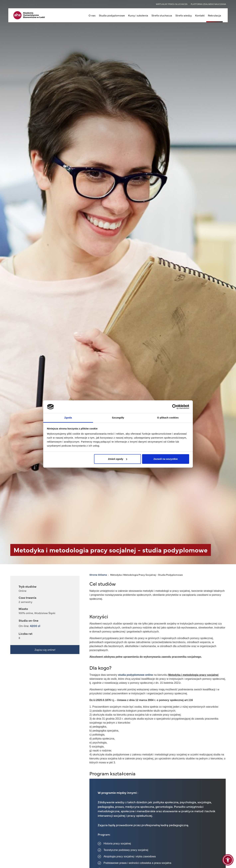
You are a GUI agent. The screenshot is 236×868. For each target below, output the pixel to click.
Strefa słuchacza (162, 15)
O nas (92, 15)
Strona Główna (98, 575)
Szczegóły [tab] (118, 418)
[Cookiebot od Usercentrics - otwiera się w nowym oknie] (175, 407)
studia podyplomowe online (136, 675)
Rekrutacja (214, 15)
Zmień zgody (118, 459)
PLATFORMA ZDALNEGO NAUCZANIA (208, 4)
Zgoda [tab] (68, 418)
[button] (228, 860)
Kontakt (200, 15)
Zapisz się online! (45, 650)
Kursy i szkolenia (138, 15)
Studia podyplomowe (112, 15)
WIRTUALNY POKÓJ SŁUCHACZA (172, 4)
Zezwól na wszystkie (166, 459)
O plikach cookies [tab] (168, 418)
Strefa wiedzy (184, 15)
